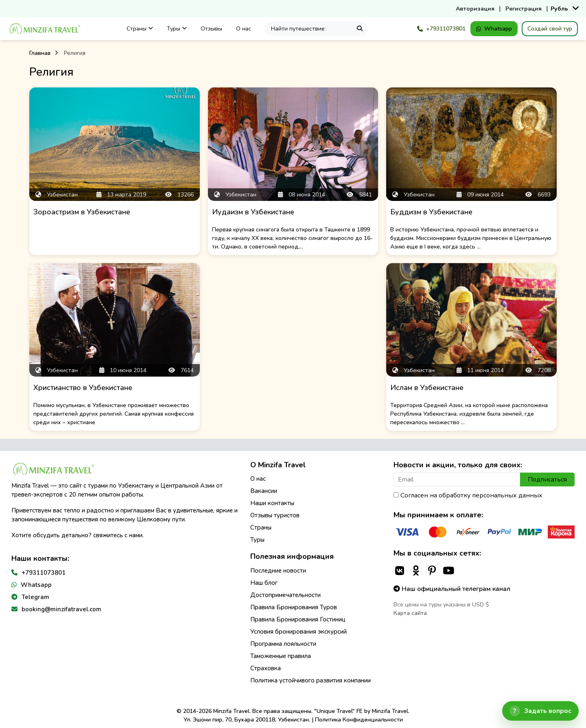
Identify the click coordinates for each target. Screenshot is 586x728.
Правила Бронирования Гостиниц (298, 619)
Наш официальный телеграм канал (452, 589)
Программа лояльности (283, 644)
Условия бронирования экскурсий (298, 632)
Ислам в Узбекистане (427, 388)
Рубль (559, 9)
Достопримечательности (285, 595)
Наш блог (264, 583)
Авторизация (475, 9)
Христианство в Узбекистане (83, 388)
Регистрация (524, 9)
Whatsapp (494, 29)
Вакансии (264, 491)
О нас (244, 29)
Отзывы (211, 29)
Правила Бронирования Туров (294, 607)
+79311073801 (441, 29)
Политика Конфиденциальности (359, 720)
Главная (40, 53)
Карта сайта (410, 613)
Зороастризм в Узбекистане (82, 212)
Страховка (266, 668)
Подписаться (547, 480)
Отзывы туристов (275, 515)
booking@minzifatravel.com (61, 609)
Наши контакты (272, 503)
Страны (140, 29)
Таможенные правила (281, 656)
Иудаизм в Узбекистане (253, 212)
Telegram (35, 597)
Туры (177, 29)
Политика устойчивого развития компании (310, 680)
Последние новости (278, 571)
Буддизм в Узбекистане (431, 212)
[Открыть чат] (540, 711)
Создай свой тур (550, 29)
